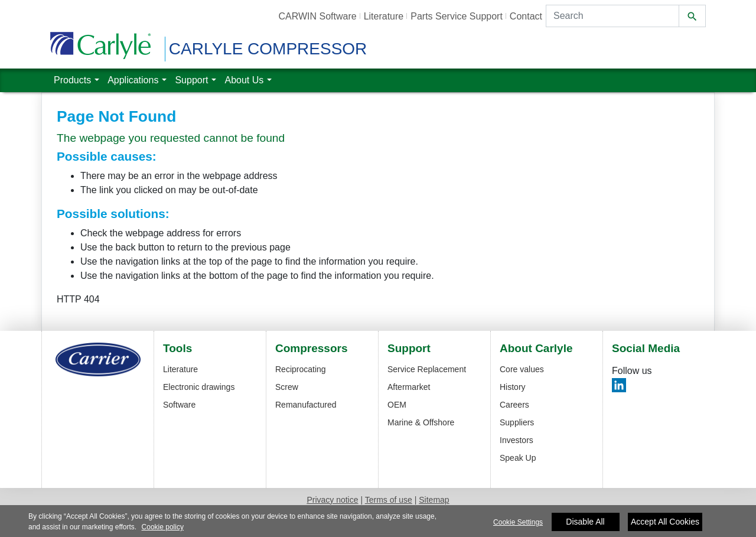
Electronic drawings (199, 387)
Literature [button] (384, 16)
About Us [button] (244, 79)
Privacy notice (332, 500)
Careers (514, 405)
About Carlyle (536, 349)
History (513, 387)
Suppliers (517, 422)
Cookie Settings (518, 527)
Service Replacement (427, 369)
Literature (180, 369)
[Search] (612, 16)
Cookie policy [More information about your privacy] (163, 532)
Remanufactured (306, 405)
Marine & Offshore (421, 422)
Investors (517, 440)
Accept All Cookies (665, 526)
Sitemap (434, 500)
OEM (397, 405)
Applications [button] (133, 79)
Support (409, 349)
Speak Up (518, 458)
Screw (287, 387)
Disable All (585, 526)
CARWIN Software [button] (317, 16)
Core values (522, 369)
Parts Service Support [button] (457, 16)
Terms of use (389, 500)
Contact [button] (526, 16)
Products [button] (72, 79)
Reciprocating (301, 369)
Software (179, 405)
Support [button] (191, 79)
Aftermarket (409, 387)
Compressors (312, 349)
